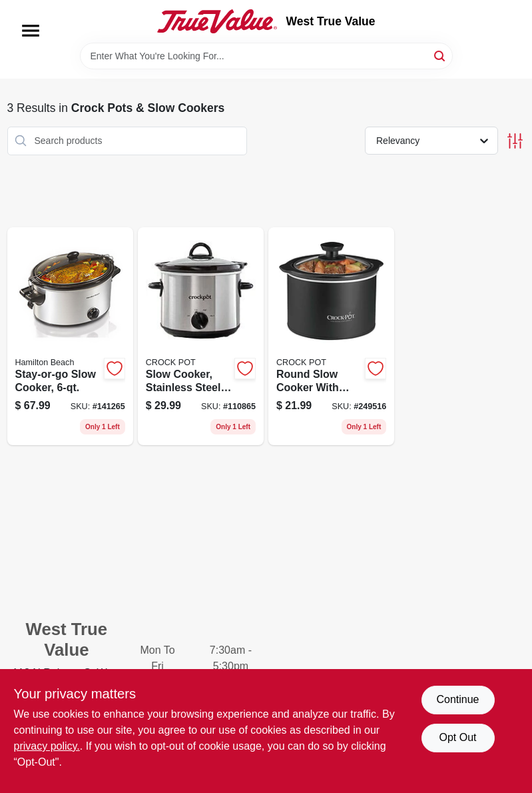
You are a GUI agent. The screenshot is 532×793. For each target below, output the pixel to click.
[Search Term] (266, 56)
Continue (457, 699)
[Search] (440, 55)
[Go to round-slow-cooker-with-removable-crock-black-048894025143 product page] (331, 337)
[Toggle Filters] (515, 141)
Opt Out (457, 737)
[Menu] (31, 31)
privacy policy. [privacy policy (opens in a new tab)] (47, 746)
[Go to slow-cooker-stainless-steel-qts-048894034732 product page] (201, 337)
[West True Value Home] (217, 21)
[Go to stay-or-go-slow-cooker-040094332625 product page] (70, 337)
